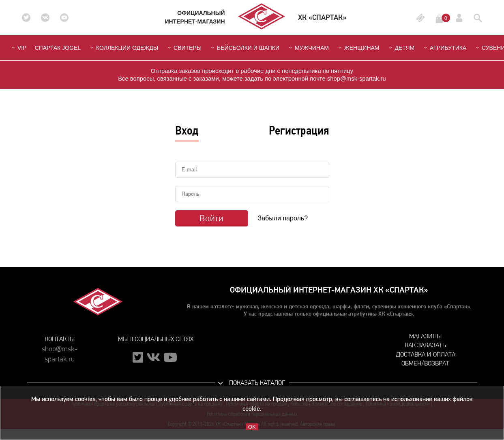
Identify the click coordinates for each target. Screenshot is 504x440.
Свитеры (184, 48)
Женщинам (358, 48)
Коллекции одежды (123, 48)
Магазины (425, 336)
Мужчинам (308, 48)
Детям (401, 48)
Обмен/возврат (425, 363)
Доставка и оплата (426, 354)
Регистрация (299, 130)
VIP (18, 48)
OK (252, 427)
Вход (187, 130)
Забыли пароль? (283, 218)
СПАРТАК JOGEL (58, 48)
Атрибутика (444, 48)
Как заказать (425, 345)
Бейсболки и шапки (244, 48)
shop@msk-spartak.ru (60, 351)
